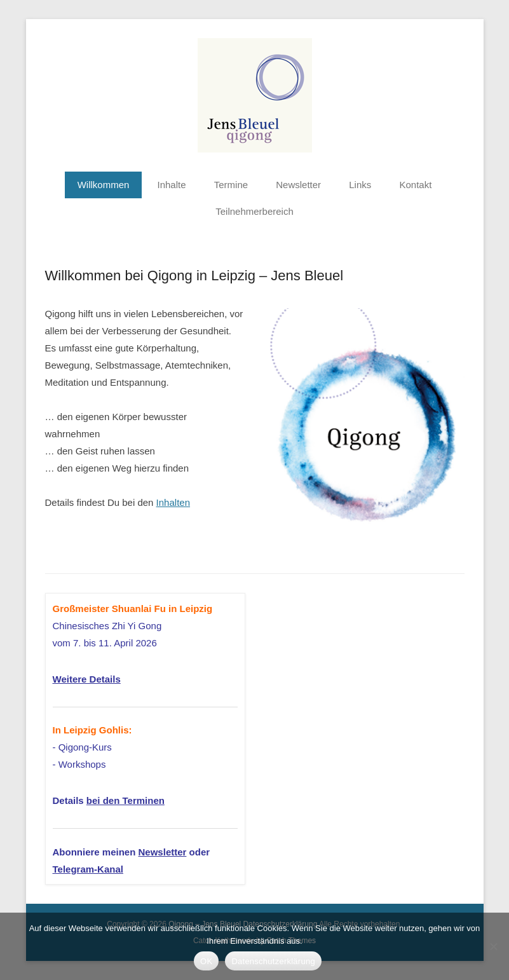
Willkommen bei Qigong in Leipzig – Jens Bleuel (194, 276)
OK (206, 961)
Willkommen (104, 185)
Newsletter (298, 185)
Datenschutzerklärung (273, 961)
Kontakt (415, 185)
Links (360, 185)
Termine (231, 185)
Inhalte (172, 185)
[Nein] (493, 946)
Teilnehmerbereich (254, 211)
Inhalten (173, 502)
